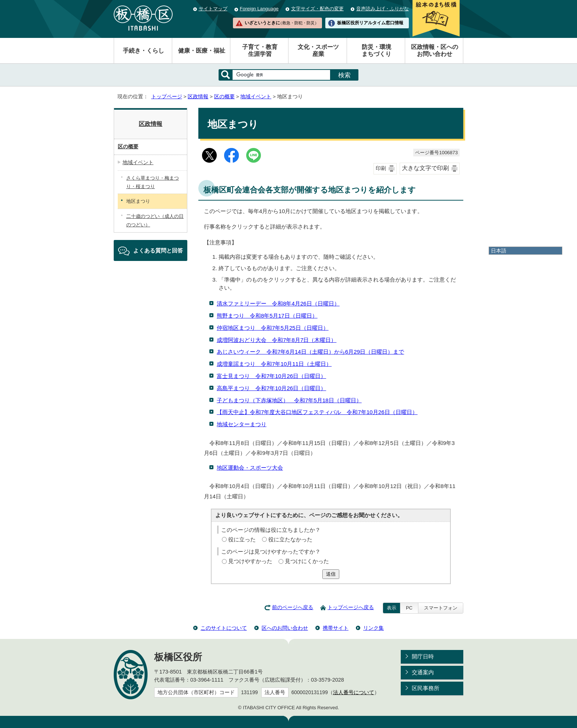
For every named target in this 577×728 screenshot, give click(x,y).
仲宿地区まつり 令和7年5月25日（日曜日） (273, 328)
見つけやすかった (250, 561)
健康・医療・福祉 (202, 51)
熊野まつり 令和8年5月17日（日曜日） (267, 316)
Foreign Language (259, 9)
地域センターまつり (242, 424)
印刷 (381, 168)
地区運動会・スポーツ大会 (250, 468)
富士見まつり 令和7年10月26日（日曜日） (271, 376)
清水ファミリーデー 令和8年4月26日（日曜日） (278, 303)
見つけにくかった (307, 561)
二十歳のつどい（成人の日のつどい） (155, 220)
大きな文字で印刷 (425, 168)
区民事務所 (426, 688)
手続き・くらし (144, 51)
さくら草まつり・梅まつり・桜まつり (153, 182)
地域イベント (256, 97)
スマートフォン (441, 608)
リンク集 (374, 628)
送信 (331, 574)
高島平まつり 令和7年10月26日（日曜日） (271, 388)
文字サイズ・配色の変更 (317, 9)
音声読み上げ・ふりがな (383, 9)
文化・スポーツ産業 (318, 50)
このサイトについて (224, 628)
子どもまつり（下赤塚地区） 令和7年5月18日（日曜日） (289, 400)
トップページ (167, 97)
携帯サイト (336, 628)
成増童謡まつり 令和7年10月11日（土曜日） (274, 364)
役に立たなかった (290, 539)
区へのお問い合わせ (285, 628)
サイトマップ (213, 9)
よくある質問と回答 (158, 250)
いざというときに (282, 23)
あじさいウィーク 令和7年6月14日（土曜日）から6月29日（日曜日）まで (310, 352)
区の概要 (224, 97)
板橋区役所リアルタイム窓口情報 (370, 23)
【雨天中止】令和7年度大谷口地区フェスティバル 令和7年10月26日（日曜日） (317, 412)
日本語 (499, 251)
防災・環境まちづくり (376, 50)
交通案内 (423, 672)
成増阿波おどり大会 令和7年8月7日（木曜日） (277, 340)
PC (409, 608)
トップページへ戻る (351, 607)
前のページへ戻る (293, 607)
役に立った (242, 539)
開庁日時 (423, 656)
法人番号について (354, 692)
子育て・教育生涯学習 (260, 50)
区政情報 (198, 97)
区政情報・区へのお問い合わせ (435, 50)
